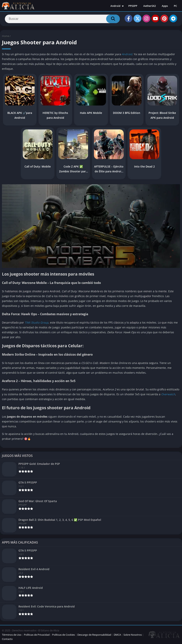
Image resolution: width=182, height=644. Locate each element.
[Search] (62, 19)
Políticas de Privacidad (37, 635)
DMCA (117, 635)
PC (175, 6)
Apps (165, 6)
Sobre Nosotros (133, 635)
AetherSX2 (150, 6)
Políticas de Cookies (63, 635)
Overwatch (168, 394)
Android (115, 6)
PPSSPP (133, 6)
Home (6, 36)
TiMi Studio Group (37, 322)
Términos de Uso (12, 635)
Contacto (7, 639)
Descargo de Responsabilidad (94, 635)
